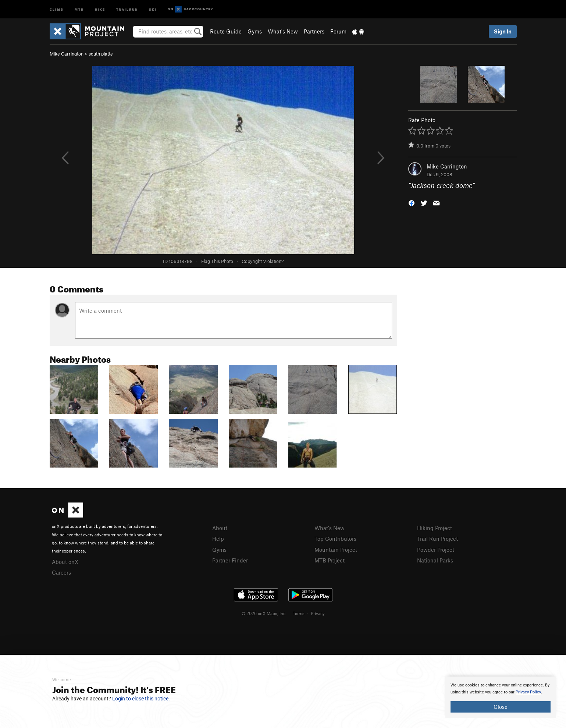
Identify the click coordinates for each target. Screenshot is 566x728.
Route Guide (226, 31)
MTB (79, 9)
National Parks (435, 560)
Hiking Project (435, 528)
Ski (153, 9)
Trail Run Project (437, 539)
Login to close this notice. (141, 699)
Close (501, 707)
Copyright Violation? (263, 261)
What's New (283, 31)
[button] (412, 203)
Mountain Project (336, 550)
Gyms (255, 31)
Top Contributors (335, 539)
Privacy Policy (528, 692)
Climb (57, 9)
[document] (501, 697)
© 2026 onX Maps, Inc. (264, 613)
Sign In (503, 31)
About (220, 528)
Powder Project (436, 550)
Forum (338, 31)
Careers (61, 572)
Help (218, 539)
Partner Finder (230, 560)
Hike (100, 9)
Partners (314, 31)
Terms (299, 613)
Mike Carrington (67, 54)
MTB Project (330, 560)
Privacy (318, 613)
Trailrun (127, 9)
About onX (65, 562)
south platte (101, 54)
